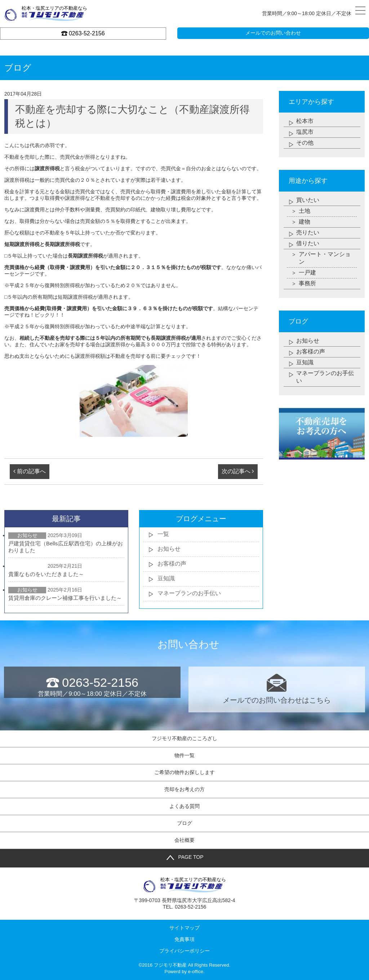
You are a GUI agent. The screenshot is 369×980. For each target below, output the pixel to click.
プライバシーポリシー (184, 951)
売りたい (308, 232)
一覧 (163, 534)
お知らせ (169, 549)
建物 (304, 222)
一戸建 (307, 273)
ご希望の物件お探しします (184, 772)
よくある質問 (184, 806)
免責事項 (184, 939)
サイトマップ (184, 928)
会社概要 (184, 840)
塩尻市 (305, 132)
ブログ (184, 823)
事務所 (307, 283)
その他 (305, 143)
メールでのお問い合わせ (273, 33)
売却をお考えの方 (184, 789)
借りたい (308, 243)
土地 (304, 211)
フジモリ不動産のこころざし (184, 738)
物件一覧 (184, 755)
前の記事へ (30, 471)
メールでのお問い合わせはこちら (277, 689)
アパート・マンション (325, 258)
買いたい (308, 200)
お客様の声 (172, 564)
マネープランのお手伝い (189, 593)
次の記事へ (238, 471)
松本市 (305, 121)
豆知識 (166, 578)
